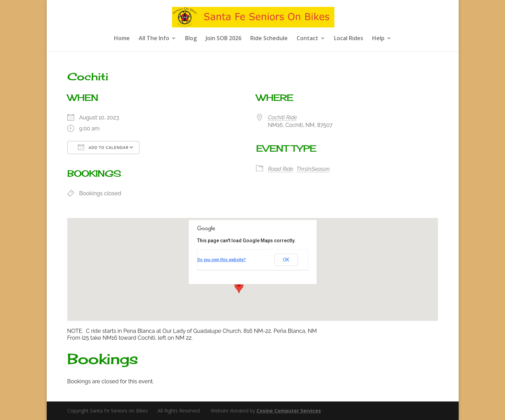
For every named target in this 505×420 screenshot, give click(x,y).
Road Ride (281, 169)
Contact (307, 39)
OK (286, 260)
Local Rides (349, 39)
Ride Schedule (269, 39)
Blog (191, 39)
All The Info (154, 39)
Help (378, 39)
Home (122, 39)
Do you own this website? (222, 260)
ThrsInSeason (313, 169)
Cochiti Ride (283, 118)
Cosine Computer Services (289, 411)
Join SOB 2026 (223, 39)
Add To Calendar (103, 147)
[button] (239, 287)
